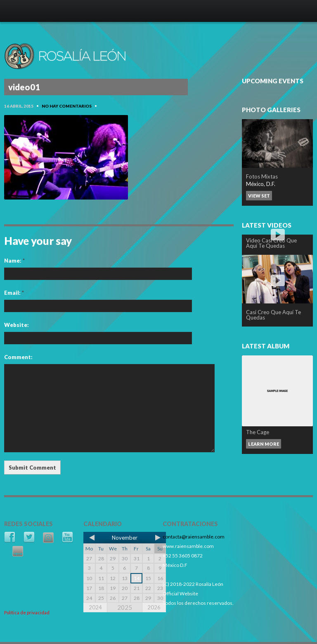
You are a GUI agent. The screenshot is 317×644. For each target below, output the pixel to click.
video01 (24, 87)
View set (259, 196)
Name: (14, 261)
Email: (14, 293)
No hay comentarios (67, 106)
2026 (154, 607)
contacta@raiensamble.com (194, 537)
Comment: (18, 357)
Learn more (264, 444)
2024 (95, 607)
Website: (17, 325)
